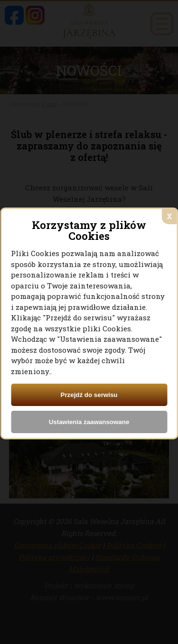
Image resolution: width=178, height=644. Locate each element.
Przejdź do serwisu (89, 395)
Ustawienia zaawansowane (89, 422)
